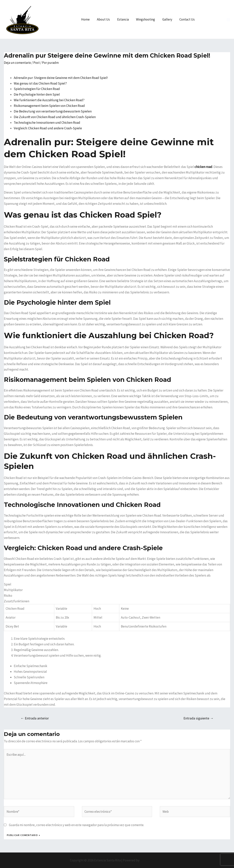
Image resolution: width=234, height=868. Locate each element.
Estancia (125, 19)
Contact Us (187, 19)
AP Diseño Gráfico (152, 860)
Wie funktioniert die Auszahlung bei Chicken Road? (49, 100)
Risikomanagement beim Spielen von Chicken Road (49, 106)
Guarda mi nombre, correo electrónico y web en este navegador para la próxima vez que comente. (77, 825)
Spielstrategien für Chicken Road (37, 89)
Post (37, 63)
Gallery (168, 19)
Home (89, 19)
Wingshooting (147, 19)
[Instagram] (228, 20)
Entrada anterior (35, 718)
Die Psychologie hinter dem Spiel (37, 94)
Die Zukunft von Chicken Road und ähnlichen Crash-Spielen (55, 117)
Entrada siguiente (198, 718)
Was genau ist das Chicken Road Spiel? (40, 83)
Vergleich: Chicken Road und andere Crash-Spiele (48, 128)
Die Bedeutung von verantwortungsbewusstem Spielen (53, 111)
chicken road (203, 167)
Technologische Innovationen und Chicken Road (47, 123)
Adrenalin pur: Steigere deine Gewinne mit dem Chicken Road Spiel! (61, 78)
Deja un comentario (17, 63)
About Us (106, 19)
